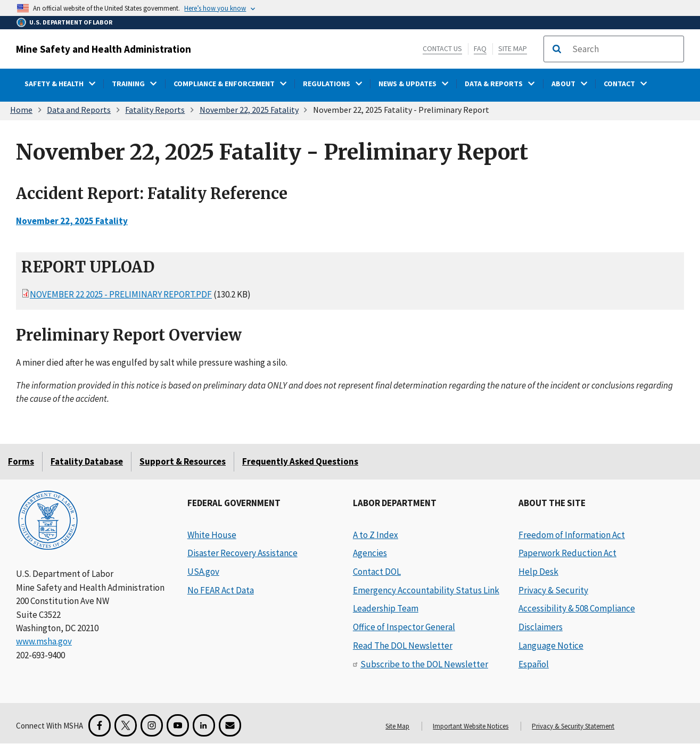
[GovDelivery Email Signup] (230, 725)
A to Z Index (376, 535)
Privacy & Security (553, 590)
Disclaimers (541, 627)
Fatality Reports (155, 110)
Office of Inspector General (404, 627)
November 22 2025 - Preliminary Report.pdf (121, 294)
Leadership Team (386, 608)
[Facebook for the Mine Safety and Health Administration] (100, 725)
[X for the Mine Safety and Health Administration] (126, 725)
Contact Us (442, 48)
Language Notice (551, 646)
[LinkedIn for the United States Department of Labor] (204, 725)
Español (534, 664)
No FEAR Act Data (221, 590)
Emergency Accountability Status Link (426, 590)
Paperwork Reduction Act (567, 553)
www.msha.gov (44, 641)
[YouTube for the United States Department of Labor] (178, 725)
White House (212, 535)
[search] (624, 49)
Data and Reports (79, 110)
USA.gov (203, 572)
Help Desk (538, 572)
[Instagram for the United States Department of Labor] (152, 725)
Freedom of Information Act (572, 535)
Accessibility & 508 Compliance (577, 608)
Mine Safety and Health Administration (104, 49)
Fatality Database (87, 461)
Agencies (370, 553)
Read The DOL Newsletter (403, 646)
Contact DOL (377, 572)
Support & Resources (183, 461)
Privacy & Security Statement (573, 726)
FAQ (480, 48)
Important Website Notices (471, 726)
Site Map (513, 48)
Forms (21, 461)
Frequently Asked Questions (300, 461)
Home (21, 110)
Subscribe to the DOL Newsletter (424, 664)
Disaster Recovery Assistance (242, 553)
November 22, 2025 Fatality (249, 110)
